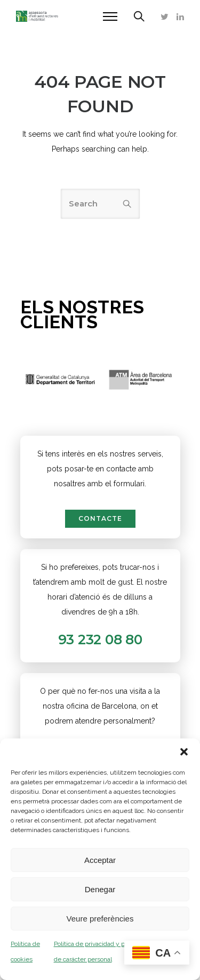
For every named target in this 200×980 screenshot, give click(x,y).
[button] (184, 752)
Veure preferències (100, 919)
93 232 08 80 (100, 640)
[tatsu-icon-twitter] (165, 16)
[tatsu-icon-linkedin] (180, 16)
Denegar (100, 889)
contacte (100, 518)
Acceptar (100, 860)
